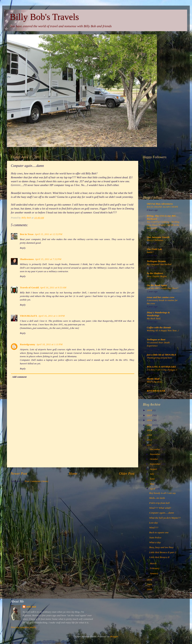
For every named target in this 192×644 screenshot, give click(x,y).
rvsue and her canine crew (161, 297)
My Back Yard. (154, 319)
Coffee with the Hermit (159, 327)
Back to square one (159, 532)
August (154, 469)
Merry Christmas (155, 240)
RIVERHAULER (156, 391)
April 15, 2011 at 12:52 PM (48, 234)
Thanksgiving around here (159, 358)
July (152, 474)
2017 (150, 415)
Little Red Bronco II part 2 (163, 552)
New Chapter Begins (157, 276)
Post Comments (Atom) (36, 481)
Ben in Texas (27, 234)
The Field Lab (154, 249)
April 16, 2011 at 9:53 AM (53, 287)
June (153, 479)
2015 (150, 425)
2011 (150, 445)
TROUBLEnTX (28, 316)
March (153, 563)
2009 (150, 584)
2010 (150, 580)
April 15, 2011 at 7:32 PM (48, 259)
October (154, 459)
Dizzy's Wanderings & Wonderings (158, 314)
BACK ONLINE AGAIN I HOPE (162, 207)
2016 (150, 420)
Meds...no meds (157, 498)
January (154, 573)
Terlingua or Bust (156, 339)
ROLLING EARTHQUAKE (161, 367)
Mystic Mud (153, 379)
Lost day (154, 523)
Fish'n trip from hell (159, 503)
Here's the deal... (155, 382)
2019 (150, 410)
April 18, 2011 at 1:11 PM (49, 344)
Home (73, 473)
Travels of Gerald (29, 287)
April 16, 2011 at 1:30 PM (51, 316)
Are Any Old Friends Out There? (163, 288)
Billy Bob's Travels (44, 17)
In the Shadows (155, 273)
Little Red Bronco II (159, 557)
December (155, 449)
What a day (155, 542)
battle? (150, 252)
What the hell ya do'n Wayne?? (165, 518)
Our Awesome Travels (158, 237)
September (155, 464)
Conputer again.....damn (162, 513)
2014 (150, 430)
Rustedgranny (28, 344)
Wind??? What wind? (160, 508)
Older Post (127, 473)
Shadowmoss (27, 259)
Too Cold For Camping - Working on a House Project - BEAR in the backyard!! (163, 225)
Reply (23, 248)
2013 (150, 435)
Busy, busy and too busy (161, 547)
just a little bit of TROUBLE (162, 355)
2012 (150, 440)
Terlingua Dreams (156, 261)
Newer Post (19, 473)
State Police (155, 537)
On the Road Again (157, 285)
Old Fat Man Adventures (160, 204)
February (155, 568)
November (155, 454)
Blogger (114, 636)
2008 (150, 589)
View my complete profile (23, 627)
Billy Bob (31, 607)
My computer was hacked (159, 264)
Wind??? (154, 528)
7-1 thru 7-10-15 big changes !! (162, 370)
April (153, 489)
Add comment (19, 377)
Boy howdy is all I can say (163, 493)
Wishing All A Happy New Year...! (163, 331)
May (152, 484)
